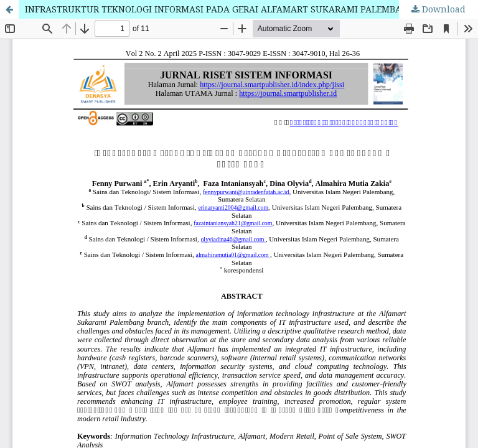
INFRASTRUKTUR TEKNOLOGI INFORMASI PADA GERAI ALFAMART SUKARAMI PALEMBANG (220, 9)
